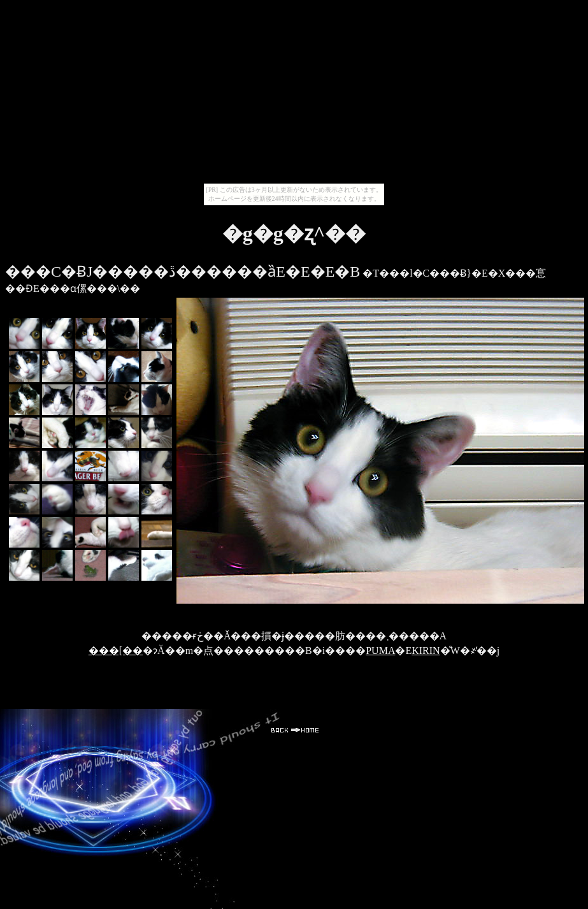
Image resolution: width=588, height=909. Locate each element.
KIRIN (426, 651)
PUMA (380, 651)
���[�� (116, 651)
